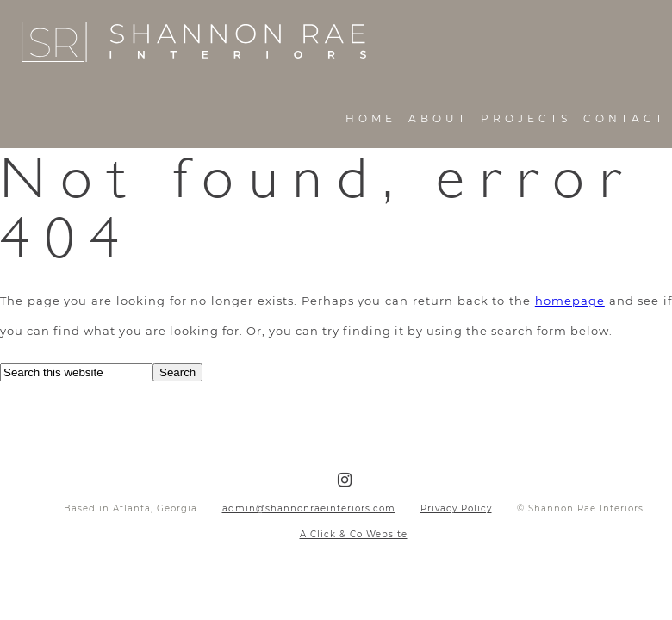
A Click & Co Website (354, 534)
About (439, 118)
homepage (570, 301)
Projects (526, 118)
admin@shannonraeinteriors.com (309, 508)
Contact (625, 118)
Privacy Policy (456, 508)
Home (371, 118)
